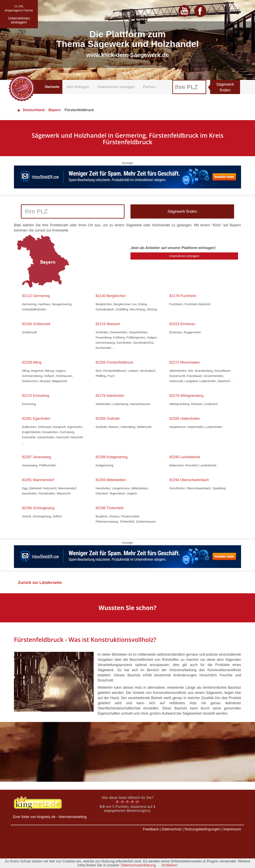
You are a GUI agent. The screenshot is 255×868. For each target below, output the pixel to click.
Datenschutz (172, 829)
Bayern (54, 110)
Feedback (151, 829)
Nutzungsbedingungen (202, 829)
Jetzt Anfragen (78, 87)
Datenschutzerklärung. (139, 865)
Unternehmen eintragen (116, 87)
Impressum (232, 829)
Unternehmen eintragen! (184, 256)
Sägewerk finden (225, 87)
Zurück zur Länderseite (40, 583)
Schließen (170, 865)
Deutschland (31, 110)
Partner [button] (150, 87)
